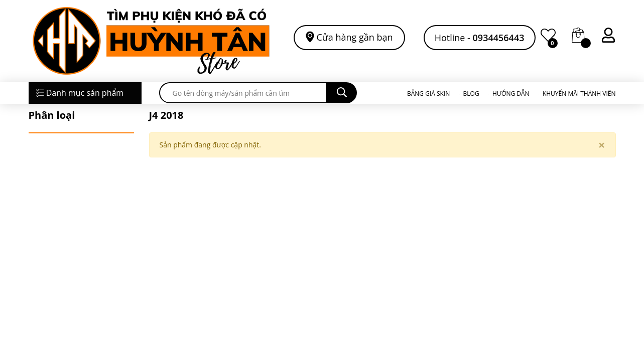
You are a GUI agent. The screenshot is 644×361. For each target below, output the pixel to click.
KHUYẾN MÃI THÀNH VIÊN (579, 94)
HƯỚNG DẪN (511, 94)
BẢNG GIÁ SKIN (428, 94)
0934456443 (499, 38)
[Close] (602, 145)
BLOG (471, 94)
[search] (243, 93)
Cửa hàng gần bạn (355, 37)
